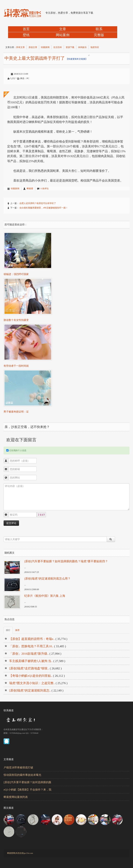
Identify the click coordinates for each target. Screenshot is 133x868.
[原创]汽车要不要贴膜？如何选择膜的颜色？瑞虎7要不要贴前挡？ (66, 561)
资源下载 (70, 47)
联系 (99, 29)
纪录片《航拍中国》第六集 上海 (45, 596)
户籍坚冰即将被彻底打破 (18, 767)
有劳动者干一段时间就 (16, 366)
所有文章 (20, 47)
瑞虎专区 (95, 47)
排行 (8, 630)
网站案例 (63, 35)
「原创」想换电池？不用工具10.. (31, 646)
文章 (63, 29)
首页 (26, 29)
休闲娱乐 (82, 47)
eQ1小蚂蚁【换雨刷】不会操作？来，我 (27, 790)
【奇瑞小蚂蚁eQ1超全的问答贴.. (31, 676)
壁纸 (26, 35)
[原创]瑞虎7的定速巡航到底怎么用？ (47, 579)
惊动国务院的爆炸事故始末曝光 (22, 775)
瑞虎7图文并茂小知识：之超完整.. (32, 683)
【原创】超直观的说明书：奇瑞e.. (32, 639)
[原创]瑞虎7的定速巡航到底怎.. (30, 690)
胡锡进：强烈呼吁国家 (16, 274)
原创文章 (33, 47)
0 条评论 (45, 189)
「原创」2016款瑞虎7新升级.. (29, 654)
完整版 (99, 35)
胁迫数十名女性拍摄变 (16, 320)
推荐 (17, 630)
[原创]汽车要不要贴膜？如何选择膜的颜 (27, 782)
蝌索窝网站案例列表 (16, 797)
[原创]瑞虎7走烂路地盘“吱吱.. (29, 668)
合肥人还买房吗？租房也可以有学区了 (38, 203)
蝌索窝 (30, 189)
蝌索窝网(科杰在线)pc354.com (20, 853)
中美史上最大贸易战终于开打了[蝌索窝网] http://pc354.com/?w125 (88, 55)
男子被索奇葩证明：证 (16, 412)
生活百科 (58, 47)
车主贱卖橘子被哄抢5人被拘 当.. (31, 661)
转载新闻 (45, 47)
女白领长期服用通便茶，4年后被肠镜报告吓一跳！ (44, 208)
